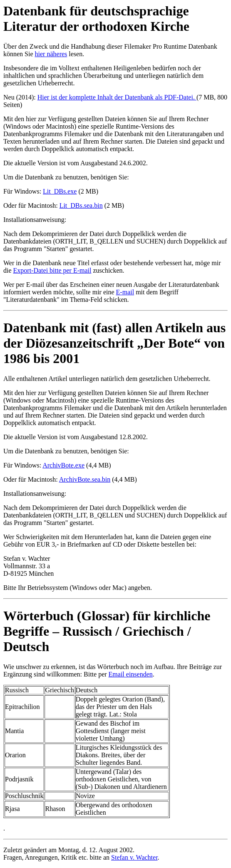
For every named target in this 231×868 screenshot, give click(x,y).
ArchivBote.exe (63, 465)
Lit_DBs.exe (60, 191)
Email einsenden (131, 674)
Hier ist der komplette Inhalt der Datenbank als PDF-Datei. (117, 97)
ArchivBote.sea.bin (85, 479)
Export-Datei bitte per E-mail (52, 270)
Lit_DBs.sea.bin (81, 205)
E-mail (125, 292)
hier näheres (51, 54)
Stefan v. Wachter (134, 857)
